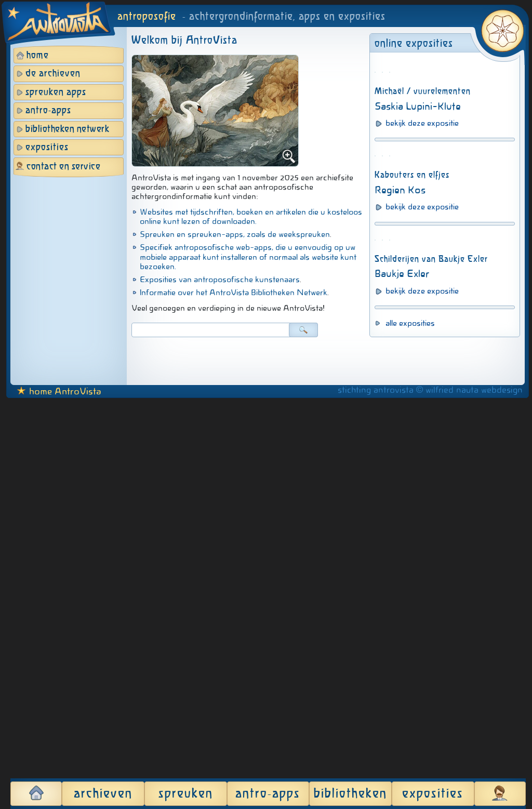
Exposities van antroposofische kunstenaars (220, 280)
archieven (103, 794)
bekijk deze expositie (422, 259)
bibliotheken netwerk (67, 129)
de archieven (53, 74)
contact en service (63, 167)
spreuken (186, 794)
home (38, 56)
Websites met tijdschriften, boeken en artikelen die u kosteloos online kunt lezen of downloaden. (251, 217)
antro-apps (48, 111)
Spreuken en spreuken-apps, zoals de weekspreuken (235, 234)
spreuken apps (56, 92)
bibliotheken (350, 794)
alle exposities (410, 740)
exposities (47, 148)
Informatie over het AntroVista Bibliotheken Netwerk (234, 293)
